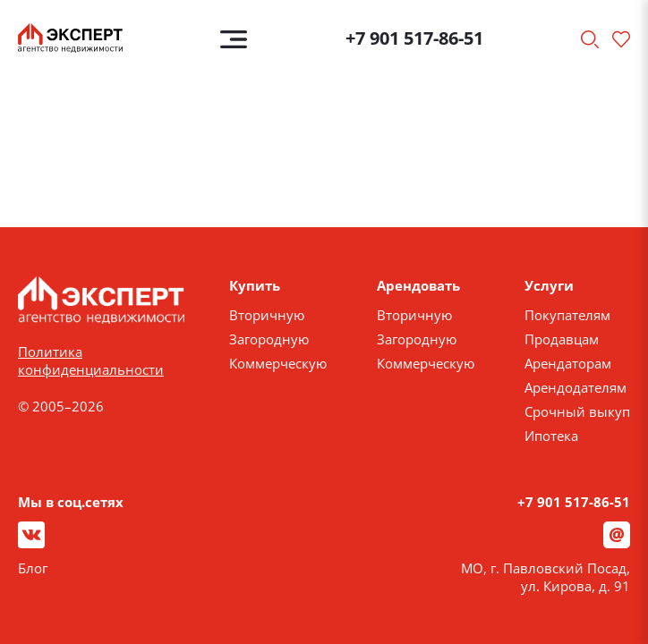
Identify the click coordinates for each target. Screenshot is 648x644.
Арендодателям (576, 387)
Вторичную (267, 315)
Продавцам (562, 339)
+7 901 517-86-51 (414, 38)
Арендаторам (568, 363)
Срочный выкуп (577, 411)
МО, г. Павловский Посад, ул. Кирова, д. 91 (546, 577)
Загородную (269, 339)
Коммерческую (278, 363)
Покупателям (567, 315)
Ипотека (551, 436)
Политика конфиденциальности (91, 360)
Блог (33, 568)
